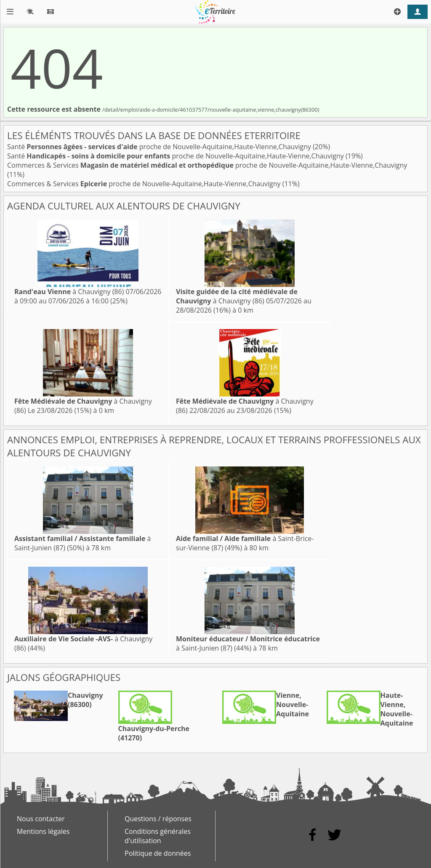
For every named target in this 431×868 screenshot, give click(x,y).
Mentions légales (43, 831)
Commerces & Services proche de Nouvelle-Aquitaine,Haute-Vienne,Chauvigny (207, 165)
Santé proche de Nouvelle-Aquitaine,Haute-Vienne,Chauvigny (160, 147)
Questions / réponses (158, 819)
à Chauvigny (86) (69, 292)
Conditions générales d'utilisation (158, 836)
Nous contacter (41, 819)
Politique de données (158, 853)
